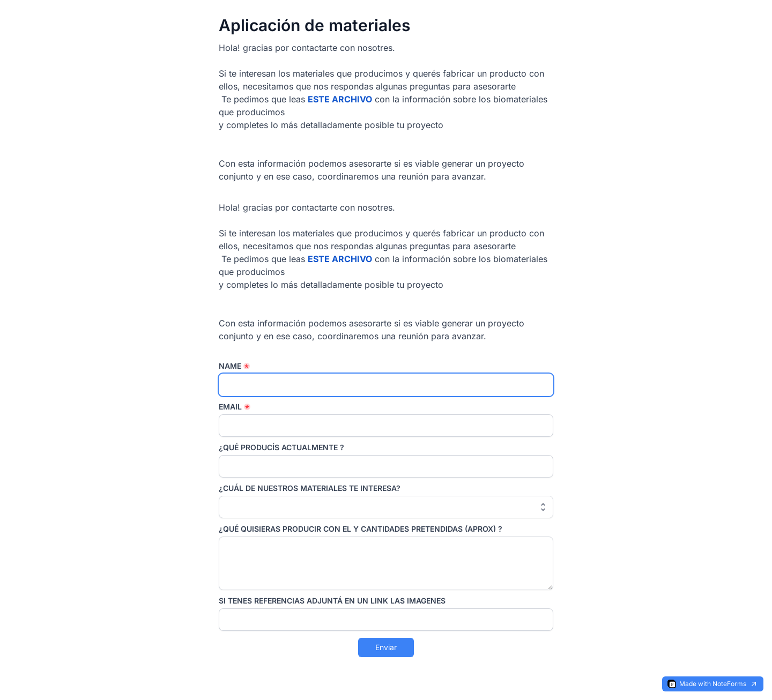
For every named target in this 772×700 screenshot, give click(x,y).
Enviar (386, 647)
